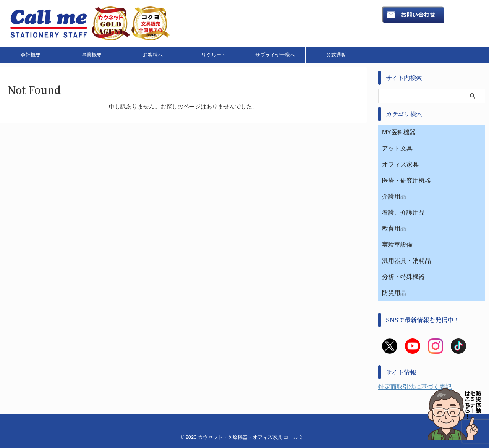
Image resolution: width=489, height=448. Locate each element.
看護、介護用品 (403, 213)
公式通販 (336, 55)
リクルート (214, 55)
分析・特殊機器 (403, 277)
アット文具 (397, 148)
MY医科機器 (399, 132)
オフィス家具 (400, 164)
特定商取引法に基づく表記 (415, 387)
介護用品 (394, 197)
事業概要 (92, 55)
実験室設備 (397, 245)
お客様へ (153, 55)
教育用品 (394, 229)
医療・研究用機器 (406, 180)
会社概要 (31, 55)
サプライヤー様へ (275, 55)
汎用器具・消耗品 (406, 261)
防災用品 (394, 293)
